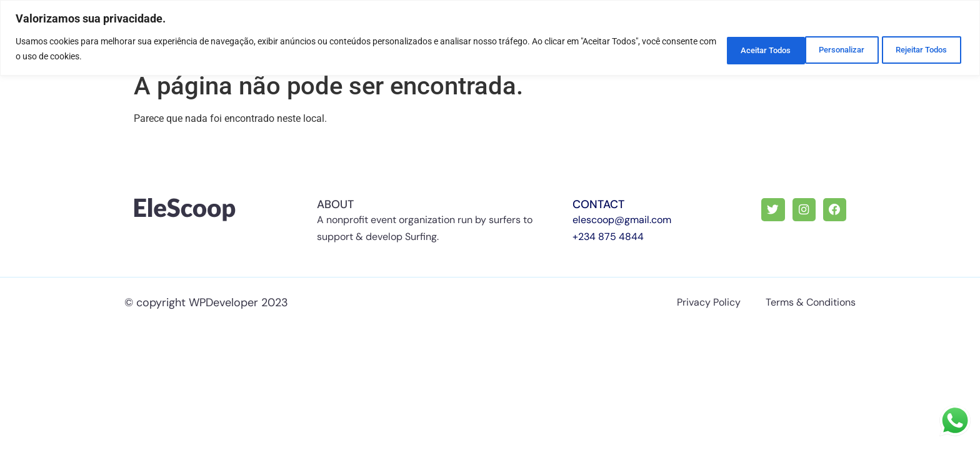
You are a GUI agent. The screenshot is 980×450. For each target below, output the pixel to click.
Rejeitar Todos (821, 49)
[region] (490, 37)
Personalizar (725, 49)
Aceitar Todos (919, 49)
